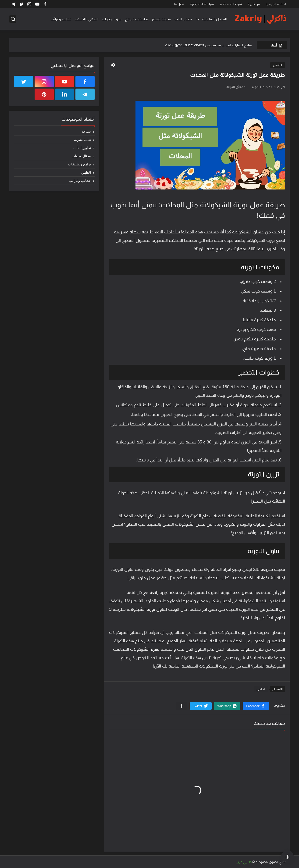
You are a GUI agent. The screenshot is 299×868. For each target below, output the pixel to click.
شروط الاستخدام (231, 4)
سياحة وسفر (161, 19)
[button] (256, 706)
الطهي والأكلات (87, 19)
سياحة (86, 131)
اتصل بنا (179, 4)
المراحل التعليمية (214, 19)
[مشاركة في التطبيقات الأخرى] (182, 706)
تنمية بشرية (82, 140)
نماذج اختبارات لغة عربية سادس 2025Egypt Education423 (208, 45)
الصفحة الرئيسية (276, 4)
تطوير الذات (183, 19)
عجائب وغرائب (61, 19)
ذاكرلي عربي (244, 862)
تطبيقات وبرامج (137, 19)
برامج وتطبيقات (79, 164)
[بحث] (13, 19)
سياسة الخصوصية (202, 4)
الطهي (278, 65)
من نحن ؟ (254, 4)
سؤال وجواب (112, 19)
